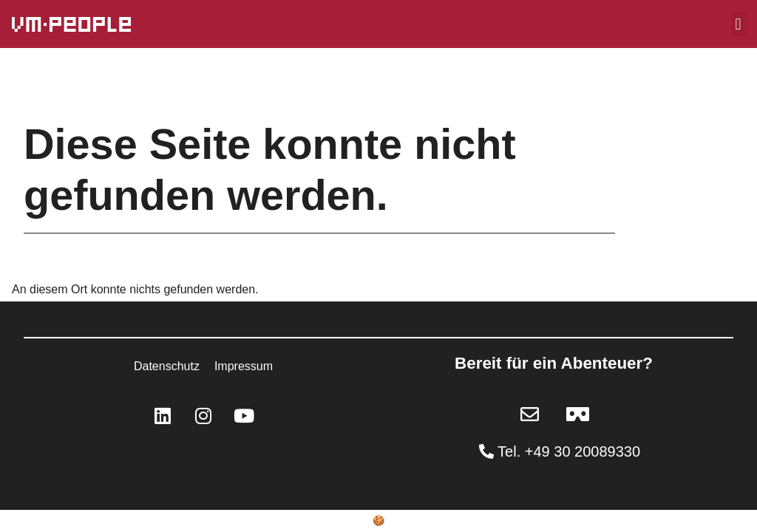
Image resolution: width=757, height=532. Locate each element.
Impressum (244, 366)
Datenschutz (167, 366)
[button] (738, 24)
